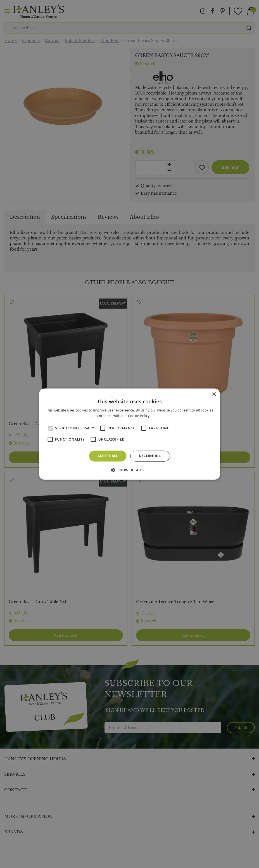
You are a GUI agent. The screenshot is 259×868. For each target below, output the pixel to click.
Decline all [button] (150, 456)
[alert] (129, 434)
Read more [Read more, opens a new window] (160, 416)
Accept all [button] (108, 456)
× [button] (214, 394)
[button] (130, 470)
